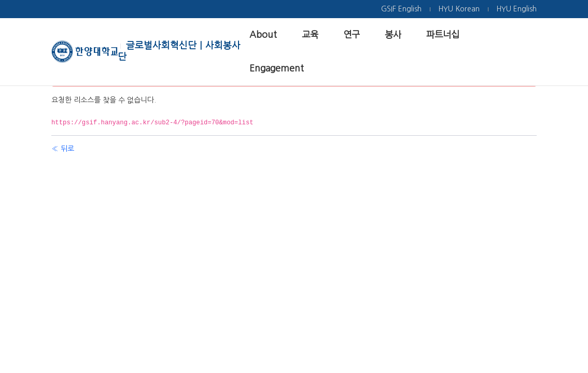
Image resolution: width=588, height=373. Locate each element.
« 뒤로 (63, 149)
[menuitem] (401, 9)
